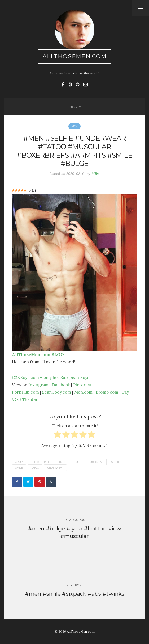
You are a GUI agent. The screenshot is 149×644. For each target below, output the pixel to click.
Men (74, 126)
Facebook (61, 385)
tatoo (35, 468)
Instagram (38, 385)
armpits (21, 462)
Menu (73, 107)
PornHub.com (25, 392)
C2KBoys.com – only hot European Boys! (51, 377)
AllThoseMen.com (75, 56)
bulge (63, 462)
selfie (115, 462)
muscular (96, 462)
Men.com (83, 392)
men (78, 462)
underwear (55, 468)
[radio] (58, 436)
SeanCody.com (57, 392)
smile (19, 468)
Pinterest (82, 385)
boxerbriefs (43, 462)
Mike (96, 174)
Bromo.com (107, 392)
